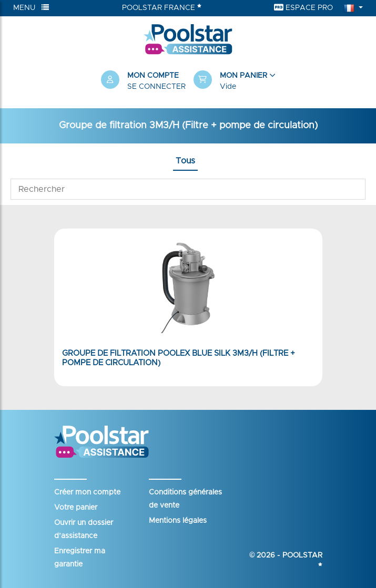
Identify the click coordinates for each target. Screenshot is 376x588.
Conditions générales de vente (185, 499)
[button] (235, 81)
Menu (31, 8)
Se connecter (156, 87)
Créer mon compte (87, 492)
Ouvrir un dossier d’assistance (84, 529)
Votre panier (76, 508)
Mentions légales (178, 521)
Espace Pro (303, 8)
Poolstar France (162, 7)
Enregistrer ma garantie (80, 558)
